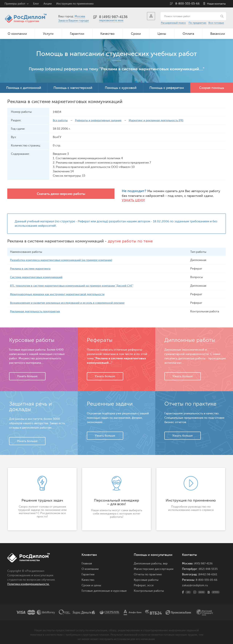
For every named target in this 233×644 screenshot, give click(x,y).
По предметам (197, 23)
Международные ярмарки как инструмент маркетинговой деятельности (61, 290)
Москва (80, 16)
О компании (17, 34)
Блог (36, 4)
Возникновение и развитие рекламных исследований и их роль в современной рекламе (72, 299)
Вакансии (218, 34)
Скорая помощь (212, 88)
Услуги (48, 34)
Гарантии (77, 34)
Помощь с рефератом (167, 88)
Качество (107, 34)
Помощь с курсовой (121, 88)
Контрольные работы (149, 587)
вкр (165, 560)
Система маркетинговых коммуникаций (38, 273)
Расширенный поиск (173, 23)
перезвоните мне (111, 20)
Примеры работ (15, 4)
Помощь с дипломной (24, 88)
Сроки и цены (91, 582)
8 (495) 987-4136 (113, 17)
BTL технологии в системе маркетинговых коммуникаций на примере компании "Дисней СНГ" (77, 282)
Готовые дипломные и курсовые (104, 587)
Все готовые (216, 23)
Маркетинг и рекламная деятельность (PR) (163, 120)
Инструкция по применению (75, 4)
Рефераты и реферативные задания (101, 120)
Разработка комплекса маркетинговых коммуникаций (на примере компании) (65, 256)
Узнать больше (27, 372)
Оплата (188, 34)
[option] (42, 495)
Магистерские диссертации (154, 565)
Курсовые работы (146, 576)
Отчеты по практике (148, 571)
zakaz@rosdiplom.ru (196, 582)
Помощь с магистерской (73, 88)
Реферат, (140, 582)
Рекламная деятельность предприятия (37, 308)
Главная (87, 560)
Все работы (61, 120)
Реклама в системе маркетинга (32, 265)
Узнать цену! (171, 196)
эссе (150, 582)
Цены (162, 34)
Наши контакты (216, 4)
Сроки (136, 34)
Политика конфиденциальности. (30, 580)
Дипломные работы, (148, 560)
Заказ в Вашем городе (74, 21)
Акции (48, 4)
